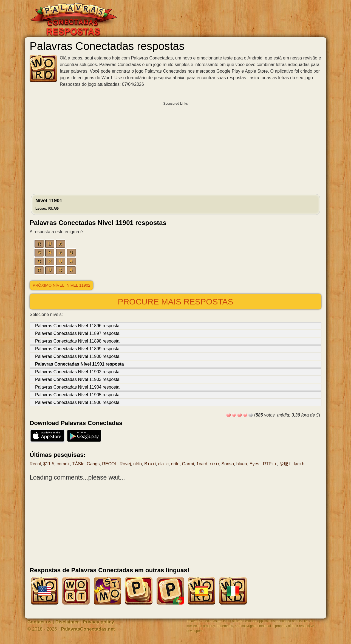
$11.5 (49, 464)
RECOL (110, 464)
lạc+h (299, 464)
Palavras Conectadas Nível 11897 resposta (77, 333)
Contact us (39, 622)
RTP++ (270, 464)
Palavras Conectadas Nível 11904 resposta (77, 387)
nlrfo (138, 464)
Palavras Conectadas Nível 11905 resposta (77, 395)
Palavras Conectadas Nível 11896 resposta (77, 326)
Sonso (228, 464)
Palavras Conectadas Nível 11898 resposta (77, 341)
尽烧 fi (285, 464)
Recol (35, 464)
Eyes (255, 464)
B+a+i (150, 464)
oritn (175, 464)
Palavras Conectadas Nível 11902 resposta (77, 372)
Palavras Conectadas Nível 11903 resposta (77, 379)
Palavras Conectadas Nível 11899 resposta (77, 349)
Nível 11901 (49, 204)
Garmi (188, 464)
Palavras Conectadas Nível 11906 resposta (77, 402)
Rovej (125, 464)
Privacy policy (98, 622)
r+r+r (214, 464)
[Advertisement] (175, 147)
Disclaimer (67, 622)
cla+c (163, 464)
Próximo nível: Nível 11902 (61, 285)
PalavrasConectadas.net (88, 629)
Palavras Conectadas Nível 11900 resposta (77, 356)
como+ (63, 464)
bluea (242, 464)
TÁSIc (78, 464)
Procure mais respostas (175, 302)
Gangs (93, 464)
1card (202, 464)
